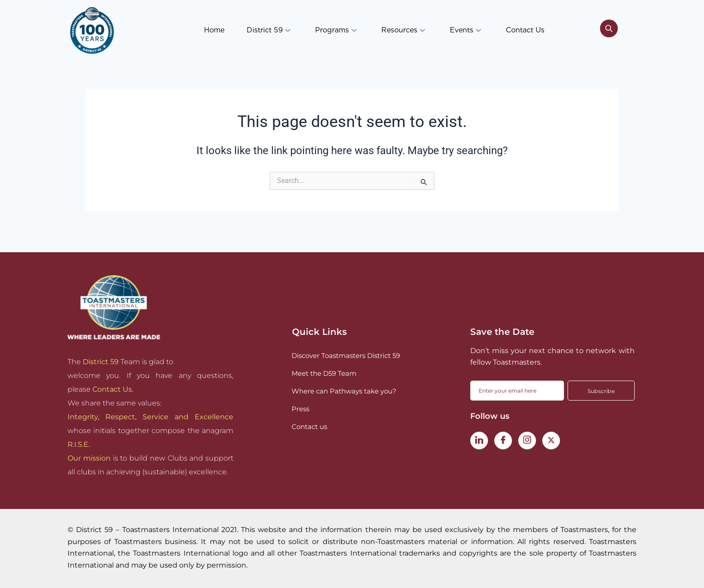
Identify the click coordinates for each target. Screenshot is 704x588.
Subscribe (601, 391)
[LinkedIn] (479, 441)
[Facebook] (503, 441)
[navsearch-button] (609, 30)
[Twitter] (551, 441)
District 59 (268, 30)
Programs (336, 30)
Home (214, 30)
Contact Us (525, 30)
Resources (403, 30)
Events (465, 30)
